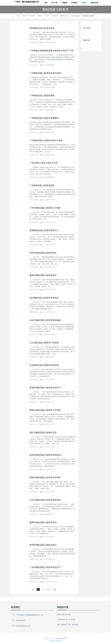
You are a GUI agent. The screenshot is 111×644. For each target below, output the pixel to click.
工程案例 (64, 3)
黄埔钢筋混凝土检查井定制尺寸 (44, 230)
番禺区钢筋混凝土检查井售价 (43, 275)
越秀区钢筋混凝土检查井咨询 (43, 522)
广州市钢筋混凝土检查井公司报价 (45, 208)
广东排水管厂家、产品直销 (66, 620)
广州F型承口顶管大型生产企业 (44, 163)
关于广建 (54, 3)
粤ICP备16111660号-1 (55, 641)
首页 (46, 3)
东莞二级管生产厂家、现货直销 (68, 625)
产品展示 (84, 3)
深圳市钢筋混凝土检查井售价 (43, 253)
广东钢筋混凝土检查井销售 (42, 185)
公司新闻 (74, 3)
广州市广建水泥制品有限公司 (59, 639)
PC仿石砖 (32, 16)
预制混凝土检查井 (88, 16)
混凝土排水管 (75, 16)
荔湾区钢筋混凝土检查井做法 (43, 545)
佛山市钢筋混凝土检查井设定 (43, 433)
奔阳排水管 (94, 3)
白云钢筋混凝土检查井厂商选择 (44, 343)
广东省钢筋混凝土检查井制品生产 (45, 567)
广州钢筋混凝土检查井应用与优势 (45, 73)
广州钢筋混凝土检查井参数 (42, 96)
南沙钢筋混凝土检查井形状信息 (44, 298)
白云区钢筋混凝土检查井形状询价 (45, 500)
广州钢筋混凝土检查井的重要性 (44, 118)
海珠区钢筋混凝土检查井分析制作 (45, 477)
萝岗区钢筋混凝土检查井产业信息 (45, 410)
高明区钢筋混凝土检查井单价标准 (45, 455)
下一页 (48, 589)
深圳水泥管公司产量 (64, 615)
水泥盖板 (54, 16)
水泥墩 (47, 16)
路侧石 (40, 16)
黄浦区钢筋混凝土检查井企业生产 (45, 388)
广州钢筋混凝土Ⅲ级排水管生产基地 (46, 140)
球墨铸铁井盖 (64, 16)
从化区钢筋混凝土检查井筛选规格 (45, 320)
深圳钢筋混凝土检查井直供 (42, 28)
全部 (18, 16)
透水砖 (24, 16)
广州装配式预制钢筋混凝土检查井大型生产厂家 (51, 51)
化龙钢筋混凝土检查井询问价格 (44, 365)
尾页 (55, 589)
